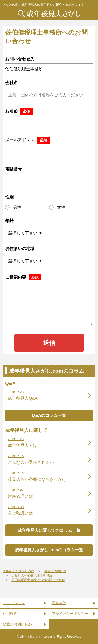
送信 (49, 343)
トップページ (14, 603)
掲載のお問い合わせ (19, 624)
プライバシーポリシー (70, 614)
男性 (13, 207)
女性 (57, 207)
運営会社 (59, 603)
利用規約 (10, 614)
